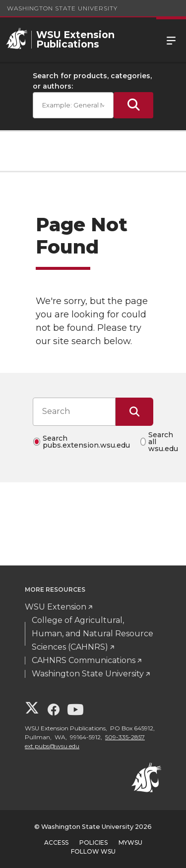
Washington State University (62, 8)
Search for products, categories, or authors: (92, 81)
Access (56, 842)
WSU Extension (56, 607)
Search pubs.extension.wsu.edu (86, 442)
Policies (93, 842)
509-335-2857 (125, 737)
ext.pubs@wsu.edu (52, 746)
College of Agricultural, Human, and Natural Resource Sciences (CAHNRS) (93, 634)
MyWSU (130, 842)
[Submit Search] (133, 105)
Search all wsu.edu (163, 442)
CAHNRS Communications (84, 660)
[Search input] (74, 411)
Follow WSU (93, 851)
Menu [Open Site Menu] (171, 40)
